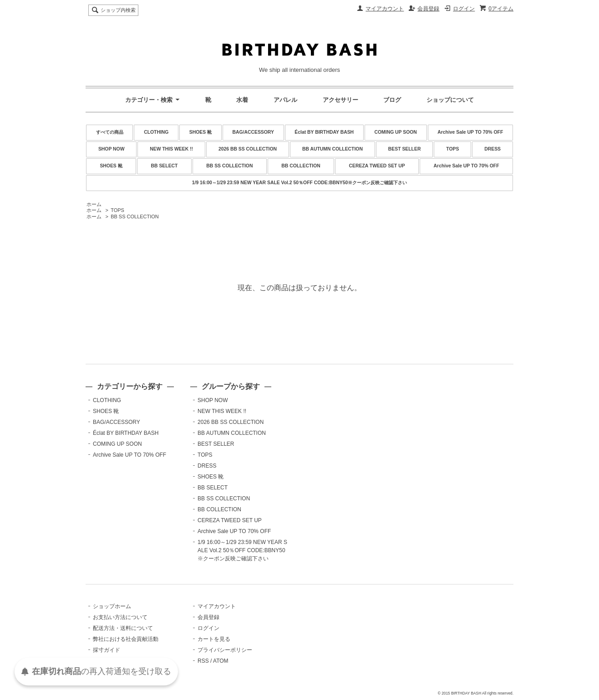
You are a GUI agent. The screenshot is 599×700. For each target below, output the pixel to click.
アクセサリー (340, 100)
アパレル (285, 100)
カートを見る (214, 639)
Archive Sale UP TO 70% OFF (470, 132)
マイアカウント (385, 9)
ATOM (221, 661)
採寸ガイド (107, 650)
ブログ (392, 100)
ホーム (94, 204)
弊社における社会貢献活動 (126, 639)
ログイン (464, 9)
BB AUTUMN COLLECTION (332, 149)
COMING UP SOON (396, 132)
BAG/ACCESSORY (253, 132)
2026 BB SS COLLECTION (248, 149)
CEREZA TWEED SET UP (377, 166)
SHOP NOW (112, 149)
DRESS (492, 149)
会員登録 (428, 9)
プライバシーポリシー (225, 650)
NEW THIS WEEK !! (171, 149)
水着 (242, 100)
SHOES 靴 (201, 132)
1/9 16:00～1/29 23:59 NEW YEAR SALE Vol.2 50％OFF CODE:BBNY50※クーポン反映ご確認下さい (299, 183)
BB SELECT (165, 166)
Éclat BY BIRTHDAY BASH (324, 132)
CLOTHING (156, 132)
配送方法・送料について (123, 628)
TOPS (452, 149)
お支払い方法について (120, 617)
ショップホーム (112, 606)
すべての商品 (110, 132)
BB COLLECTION (301, 166)
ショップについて (450, 100)
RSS (203, 661)
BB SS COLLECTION (229, 166)
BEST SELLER (405, 149)
